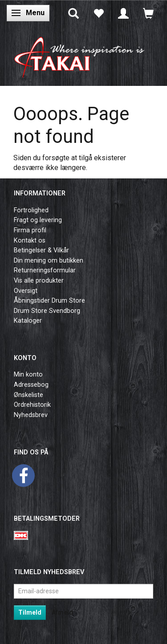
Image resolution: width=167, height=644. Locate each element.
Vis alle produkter (39, 281)
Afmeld (62, 612)
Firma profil (30, 230)
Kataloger (28, 321)
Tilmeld (30, 612)
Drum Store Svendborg (47, 311)
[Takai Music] (83, 55)
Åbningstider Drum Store (49, 301)
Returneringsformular (45, 270)
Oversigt (26, 291)
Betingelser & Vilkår (41, 250)
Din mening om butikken (49, 261)
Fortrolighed (31, 210)
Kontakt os (30, 241)
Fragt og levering (38, 220)
